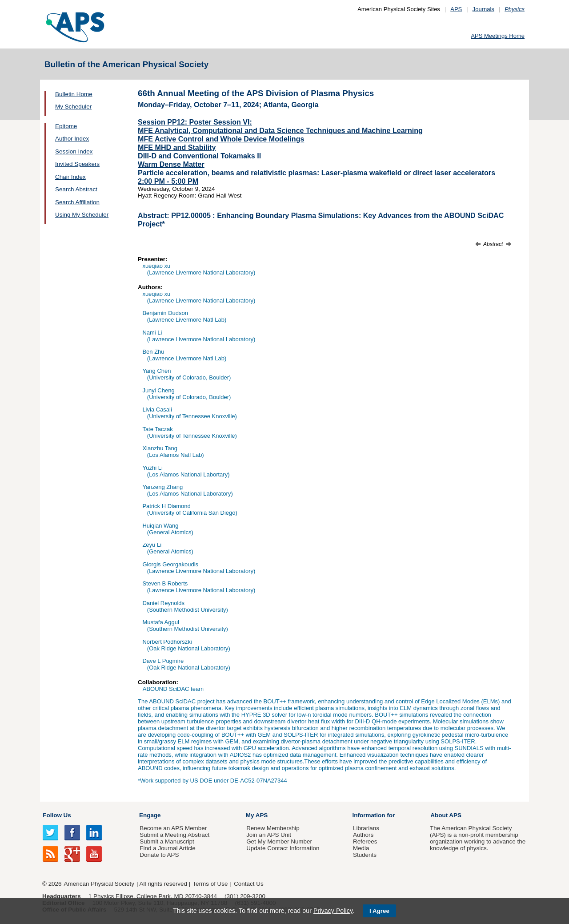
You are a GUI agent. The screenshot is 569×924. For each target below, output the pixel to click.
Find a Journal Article (167, 848)
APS (456, 9)
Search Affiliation (77, 202)
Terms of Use (210, 884)
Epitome (66, 126)
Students (365, 855)
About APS (446, 815)
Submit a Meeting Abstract (174, 835)
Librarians (366, 828)
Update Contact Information (283, 848)
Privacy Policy (333, 911)
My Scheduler (73, 107)
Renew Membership (273, 828)
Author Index (72, 139)
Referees (365, 841)
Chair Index (70, 177)
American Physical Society (99, 884)
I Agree (379, 911)
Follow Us (57, 815)
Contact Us (248, 884)
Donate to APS (159, 855)
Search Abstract (76, 189)
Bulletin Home (74, 94)
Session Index (74, 151)
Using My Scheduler (82, 215)
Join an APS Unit (269, 835)
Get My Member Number (279, 841)
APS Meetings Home (498, 36)
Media (361, 848)
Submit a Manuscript (167, 841)
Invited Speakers (77, 164)
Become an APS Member (173, 828)
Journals (483, 9)
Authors (363, 835)
